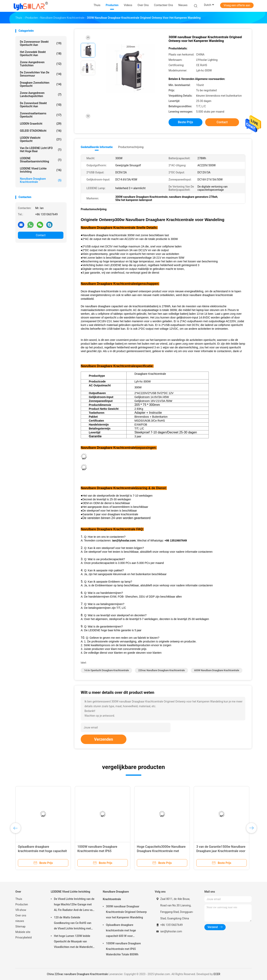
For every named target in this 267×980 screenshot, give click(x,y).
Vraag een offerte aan (237, 5)
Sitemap (20, 926)
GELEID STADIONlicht (41, 131)
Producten (22, 904)
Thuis (19, 899)
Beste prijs (186, 122)
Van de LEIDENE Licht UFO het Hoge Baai (41, 150)
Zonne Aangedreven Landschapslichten (41, 94)
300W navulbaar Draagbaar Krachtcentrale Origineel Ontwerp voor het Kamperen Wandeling (126, 912)
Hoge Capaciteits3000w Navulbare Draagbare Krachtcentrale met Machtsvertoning (161, 851)
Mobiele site (23, 932)
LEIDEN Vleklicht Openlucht (41, 139)
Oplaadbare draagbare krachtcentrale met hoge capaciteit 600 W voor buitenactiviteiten (42, 851)
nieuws (20, 921)
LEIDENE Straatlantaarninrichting (41, 160)
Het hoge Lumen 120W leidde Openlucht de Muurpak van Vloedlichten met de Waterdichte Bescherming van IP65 (74, 942)
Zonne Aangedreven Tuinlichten (41, 64)
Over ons (21, 915)
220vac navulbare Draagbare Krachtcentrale (161, 670)
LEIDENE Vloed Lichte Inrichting (41, 170)
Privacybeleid (24, 937)
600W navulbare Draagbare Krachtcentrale (217, 670)
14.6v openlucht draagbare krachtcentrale (106, 670)
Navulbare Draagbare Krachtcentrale (41, 180)
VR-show (21, 910)
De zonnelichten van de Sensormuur (41, 74)
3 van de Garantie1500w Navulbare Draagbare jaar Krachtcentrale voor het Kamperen (221, 851)
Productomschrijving (131, 147)
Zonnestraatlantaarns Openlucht (41, 115)
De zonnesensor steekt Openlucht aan (41, 43)
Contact (41, 235)
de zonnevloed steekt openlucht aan (41, 105)
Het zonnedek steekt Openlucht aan (41, 54)
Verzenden (104, 739)
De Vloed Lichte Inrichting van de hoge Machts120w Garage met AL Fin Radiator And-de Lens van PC (74, 905)
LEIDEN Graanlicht (41, 124)
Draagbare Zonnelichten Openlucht (41, 84)
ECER (217, 974)
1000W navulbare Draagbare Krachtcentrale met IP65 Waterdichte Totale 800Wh (97, 851)
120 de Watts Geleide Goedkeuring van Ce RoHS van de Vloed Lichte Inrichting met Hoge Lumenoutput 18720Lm (73, 924)
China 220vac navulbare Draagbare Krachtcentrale (77, 974)
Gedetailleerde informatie (97, 147)
